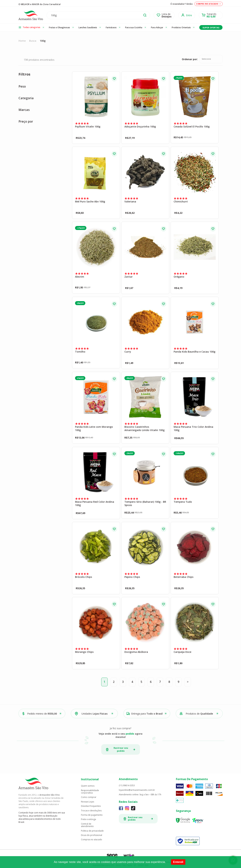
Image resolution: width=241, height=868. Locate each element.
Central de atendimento (87, 825)
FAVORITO (114, 79)
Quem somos (88, 786)
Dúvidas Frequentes (91, 806)
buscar (145, 15)
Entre (189, 15)
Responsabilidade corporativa (90, 792)
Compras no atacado (92, 840)
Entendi (178, 862)
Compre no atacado (209, 4)
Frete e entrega (88, 819)
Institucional (90, 779)
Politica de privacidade (92, 831)
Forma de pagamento (92, 815)
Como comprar (89, 797)
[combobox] (211, 59)
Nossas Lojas (88, 802)
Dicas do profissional (92, 835)
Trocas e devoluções (91, 811)
